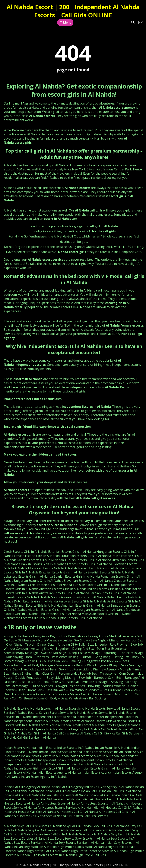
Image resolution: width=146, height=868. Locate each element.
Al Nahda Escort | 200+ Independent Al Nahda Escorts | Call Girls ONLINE (73, 11)
